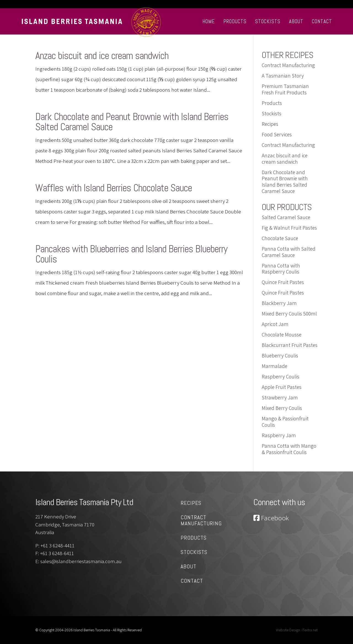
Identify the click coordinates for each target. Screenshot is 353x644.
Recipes (270, 124)
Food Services (277, 134)
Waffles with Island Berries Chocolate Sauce (114, 188)
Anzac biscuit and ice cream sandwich (102, 56)
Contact (322, 21)
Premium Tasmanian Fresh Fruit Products (285, 89)
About (296, 21)
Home (209, 21)
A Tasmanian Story (283, 76)
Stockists (268, 21)
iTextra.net (310, 630)
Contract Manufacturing (288, 65)
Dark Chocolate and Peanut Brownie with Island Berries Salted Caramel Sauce (132, 122)
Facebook (271, 518)
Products (235, 21)
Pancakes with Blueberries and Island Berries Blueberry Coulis (131, 254)
